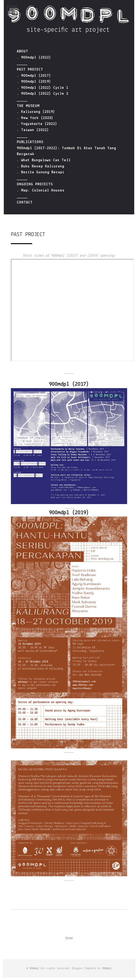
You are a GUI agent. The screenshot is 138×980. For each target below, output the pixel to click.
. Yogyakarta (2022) (37, 124)
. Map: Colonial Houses (41, 191)
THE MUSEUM (28, 106)
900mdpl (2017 (68, 384)
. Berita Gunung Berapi (41, 172)
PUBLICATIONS (30, 142)
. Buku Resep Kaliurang (40, 166)
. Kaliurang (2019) (36, 112)
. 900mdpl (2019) (34, 82)
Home (69, 938)
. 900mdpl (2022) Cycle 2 (43, 94)
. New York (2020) (35, 118)
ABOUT (22, 51)
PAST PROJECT (30, 70)
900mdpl (34, 968)
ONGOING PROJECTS (35, 184)
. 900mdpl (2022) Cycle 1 (43, 88)
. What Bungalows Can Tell (44, 160)
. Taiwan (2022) (33, 130)
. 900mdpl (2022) (34, 58)
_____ (22, 64)
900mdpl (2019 (68, 513)
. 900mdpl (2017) (34, 76)
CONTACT (25, 203)
